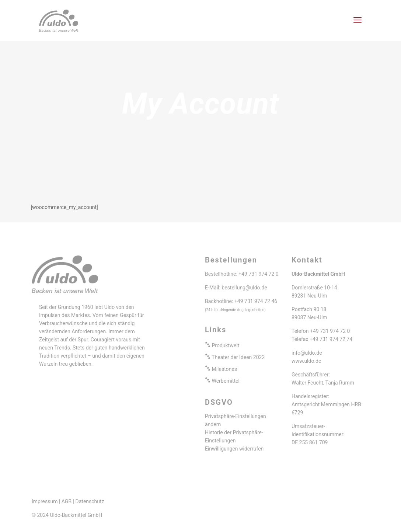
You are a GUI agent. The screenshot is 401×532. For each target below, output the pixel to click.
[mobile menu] (358, 20)
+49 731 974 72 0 (258, 274)
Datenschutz (90, 501)
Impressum (45, 501)
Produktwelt (225, 345)
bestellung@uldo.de (244, 288)
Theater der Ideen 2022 (238, 357)
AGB (67, 501)
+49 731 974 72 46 (256, 301)
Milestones (224, 369)
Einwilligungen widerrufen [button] (234, 449)
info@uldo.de (307, 353)
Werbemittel (225, 381)
